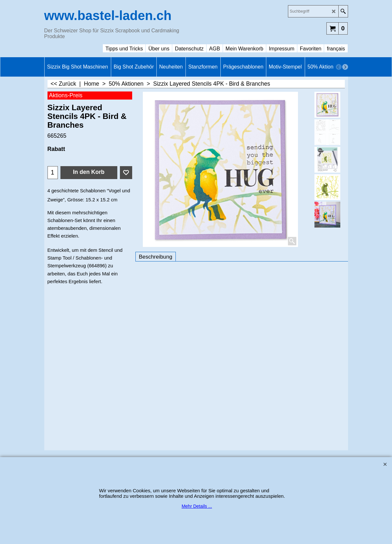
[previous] (339, 67)
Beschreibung (156, 257)
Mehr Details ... (197, 506)
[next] (345, 67)
